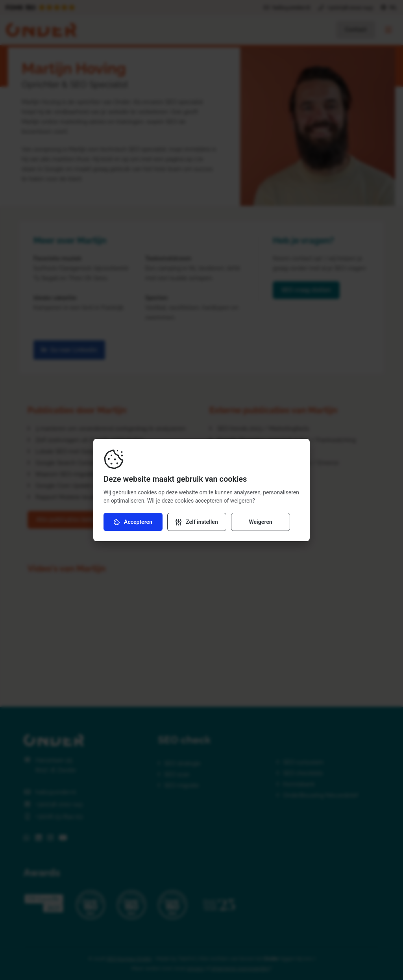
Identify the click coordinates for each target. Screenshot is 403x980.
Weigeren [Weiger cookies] (260, 522)
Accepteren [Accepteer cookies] (133, 522)
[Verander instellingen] (197, 522)
